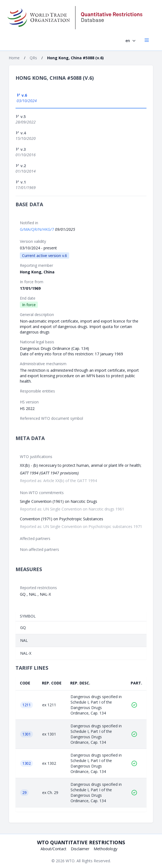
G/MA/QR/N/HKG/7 (37, 229)
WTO (70, 861)
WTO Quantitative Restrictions (81, 842)
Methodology (106, 849)
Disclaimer (80, 849)
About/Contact (54, 849)
